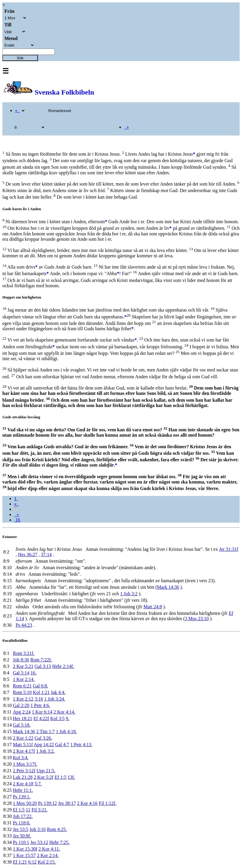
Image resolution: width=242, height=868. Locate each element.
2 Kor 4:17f (24, 751)
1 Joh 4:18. (66, 731)
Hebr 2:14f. (63, 666)
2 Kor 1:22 (23, 738)
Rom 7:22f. (41, 660)
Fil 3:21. (39, 810)
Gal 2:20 (21, 705)
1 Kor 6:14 (42, 712)
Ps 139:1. (22, 797)
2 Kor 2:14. (48, 855)
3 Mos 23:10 (197, 619)
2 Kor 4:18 (23, 784)
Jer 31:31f (229, 549)
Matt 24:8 (153, 607)
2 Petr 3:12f (24, 771)
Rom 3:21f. (24, 653)
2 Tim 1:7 (46, 731)
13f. (71, 777)
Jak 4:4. (58, 692)
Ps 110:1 (21, 842)
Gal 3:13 (43, 666)
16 (17, 520)
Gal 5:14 (21, 673)
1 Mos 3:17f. (25, 764)
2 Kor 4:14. (64, 712)
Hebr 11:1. (23, 790)
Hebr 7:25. (59, 842)
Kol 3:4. (20, 758)
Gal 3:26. (44, 738)
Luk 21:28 (23, 777)
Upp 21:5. (46, 771)
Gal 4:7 (62, 745)
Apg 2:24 (22, 712)
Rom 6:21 (22, 686)
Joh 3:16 (37, 829)
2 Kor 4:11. (49, 849)
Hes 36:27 (28, 555)
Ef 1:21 (20, 862)
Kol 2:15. (47, 862)
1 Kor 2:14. (24, 679)
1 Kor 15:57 (24, 855)
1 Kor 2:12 (23, 699)
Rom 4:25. (57, 829)
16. (33, 673)
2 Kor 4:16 (87, 803)
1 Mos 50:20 (25, 803)
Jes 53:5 (20, 829)
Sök (20, 58)
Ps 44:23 (24, 625)
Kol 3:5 (57, 718)
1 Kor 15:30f (25, 849)
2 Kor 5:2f (44, 777)
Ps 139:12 (47, 803)
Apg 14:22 (44, 745)
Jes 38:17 (67, 803)
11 (28, 810)
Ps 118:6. (21, 823)
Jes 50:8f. (22, 836)
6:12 (32, 862)
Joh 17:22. (23, 816)
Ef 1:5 (60, 777)
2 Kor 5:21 (23, 666)
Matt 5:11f (23, 745)
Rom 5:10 (22, 692)
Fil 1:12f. (108, 803)
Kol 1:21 (41, 692)
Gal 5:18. (22, 725)
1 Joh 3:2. (45, 751)
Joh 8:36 (21, 660)
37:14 (46, 555)
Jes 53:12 (39, 842)
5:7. (38, 784)
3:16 (39, 699)
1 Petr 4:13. (81, 745)
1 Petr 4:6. (40, 705)
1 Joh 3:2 (129, 594)
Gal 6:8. (41, 686)
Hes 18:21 (22, 718)
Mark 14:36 (168, 587)
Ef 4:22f (41, 718)
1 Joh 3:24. (55, 699)
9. (68, 718)
